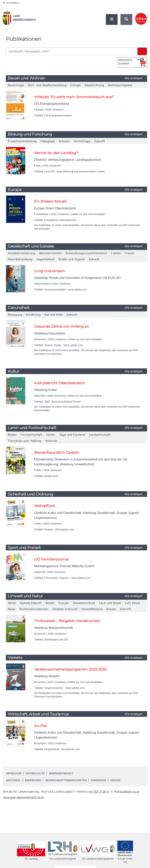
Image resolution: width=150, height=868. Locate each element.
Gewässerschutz (84, 603)
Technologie (82, 141)
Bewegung (15, 315)
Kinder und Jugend (72, 259)
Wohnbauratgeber (120, 85)
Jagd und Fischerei (72, 435)
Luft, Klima (132, 603)
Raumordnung (94, 85)
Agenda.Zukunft (31, 603)
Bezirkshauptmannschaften (66, 780)
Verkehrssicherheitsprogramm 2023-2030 (71, 669)
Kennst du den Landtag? (56, 153)
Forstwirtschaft (31, 435)
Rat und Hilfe (54, 315)
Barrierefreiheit (61, 774)
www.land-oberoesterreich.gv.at (23, 797)
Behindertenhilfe (50, 253)
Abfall (12, 603)
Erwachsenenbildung (22, 141)
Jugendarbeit (46, 259)
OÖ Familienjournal (51, 559)
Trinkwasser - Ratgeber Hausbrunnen (67, 621)
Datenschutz (35, 774)
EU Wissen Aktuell (50, 201)
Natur (12, 609)
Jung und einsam (50, 271)
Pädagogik (48, 141)
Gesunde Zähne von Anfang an (62, 326)
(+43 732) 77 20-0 (98, 792)
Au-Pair (41, 726)
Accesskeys (11, 3)
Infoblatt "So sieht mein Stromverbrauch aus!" (74, 97)
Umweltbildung (92, 609)
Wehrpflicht (45, 506)
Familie (116, 253)
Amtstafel (13, 780)
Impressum (14, 774)
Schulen (64, 141)
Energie (75, 85)
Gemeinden (99, 780)
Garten (51, 435)
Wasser (111, 609)
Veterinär (51, 441)
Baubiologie (16, 85)
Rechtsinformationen (34, 609)
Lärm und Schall (110, 603)
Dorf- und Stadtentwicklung (47, 85)
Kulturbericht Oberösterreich (60, 383)
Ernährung (33, 315)
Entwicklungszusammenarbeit (86, 253)
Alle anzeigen (133, 78)
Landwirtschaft (100, 435)
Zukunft (100, 141)
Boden (12, 435)
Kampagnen (33, 780)
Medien (115, 780)
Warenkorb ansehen (131, 61)
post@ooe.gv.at (129, 792)
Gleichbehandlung (20, 259)
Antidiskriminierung (21, 253)
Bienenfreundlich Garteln (57, 453)
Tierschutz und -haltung (25, 441)
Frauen (129, 253)
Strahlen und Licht (65, 609)
